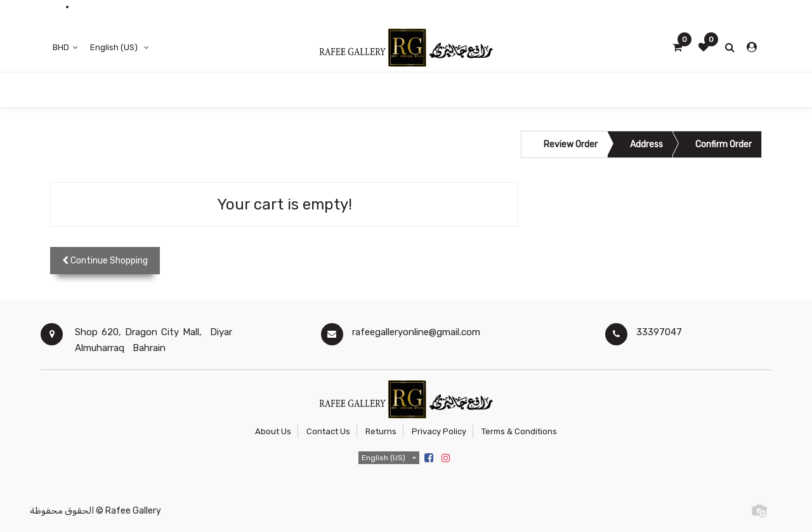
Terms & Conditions (519, 431)
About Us (273, 431)
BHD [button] (62, 47)
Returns (381, 431)
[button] (105, 261)
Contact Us (328, 431)
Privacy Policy (439, 431)
